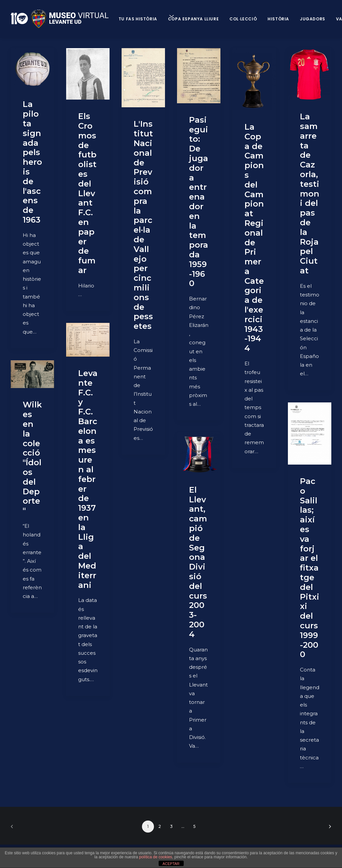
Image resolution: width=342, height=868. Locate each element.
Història (278, 19)
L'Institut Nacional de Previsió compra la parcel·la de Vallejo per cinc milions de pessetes (143, 225)
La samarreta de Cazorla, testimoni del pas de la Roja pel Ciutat (310, 194)
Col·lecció (243, 19)
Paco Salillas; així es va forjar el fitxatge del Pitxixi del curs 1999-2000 (310, 568)
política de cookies (156, 857)
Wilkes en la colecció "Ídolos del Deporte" (32, 458)
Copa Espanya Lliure (193, 19)
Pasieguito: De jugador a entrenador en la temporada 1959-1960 (199, 202)
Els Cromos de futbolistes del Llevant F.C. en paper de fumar (87, 193)
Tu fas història (138, 19)
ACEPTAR (171, 864)
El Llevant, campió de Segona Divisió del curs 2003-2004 (198, 562)
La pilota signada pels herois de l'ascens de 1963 (32, 162)
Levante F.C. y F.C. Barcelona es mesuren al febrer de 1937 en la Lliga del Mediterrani (88, 479)
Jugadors (313, 19)
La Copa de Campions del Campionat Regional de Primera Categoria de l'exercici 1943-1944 (254, 237)
